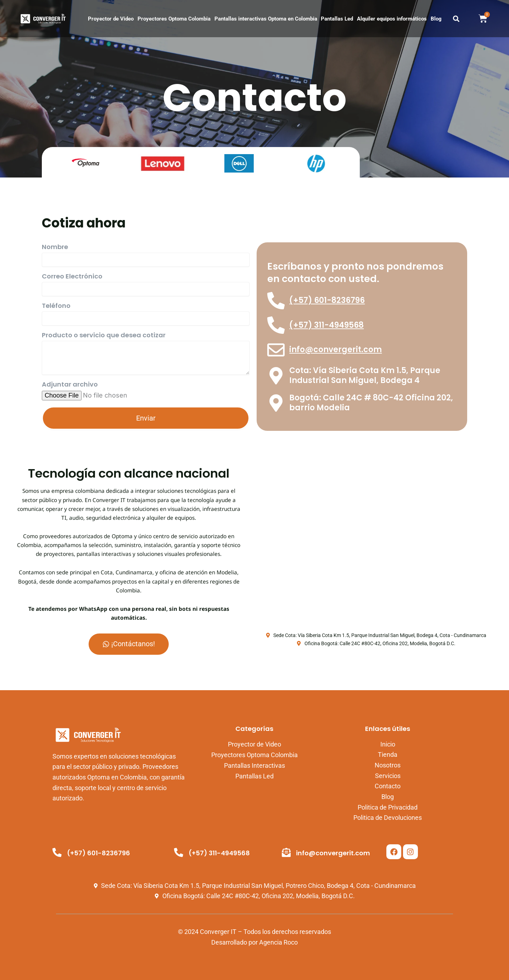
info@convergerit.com (336, 350)
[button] (456, 19)
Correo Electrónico (72, 277)
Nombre (55, 248)
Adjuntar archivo (70, 385)
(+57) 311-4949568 (327, 325)
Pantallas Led (337, 19)
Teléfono (56, 306)
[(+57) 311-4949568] (276, 326)
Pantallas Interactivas (254, 765)
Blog (436, 19)
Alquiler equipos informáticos (392, 19)
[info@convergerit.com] (276, 350)
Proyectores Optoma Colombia (174, 19)
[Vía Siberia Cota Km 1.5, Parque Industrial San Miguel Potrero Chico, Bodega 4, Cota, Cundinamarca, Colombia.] (376, 549)
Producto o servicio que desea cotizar (104, 336)
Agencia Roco (278, 942)
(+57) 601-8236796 (327, 301)
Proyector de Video (111, 19)
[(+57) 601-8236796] (276, 301)
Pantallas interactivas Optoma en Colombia (266, 19)
